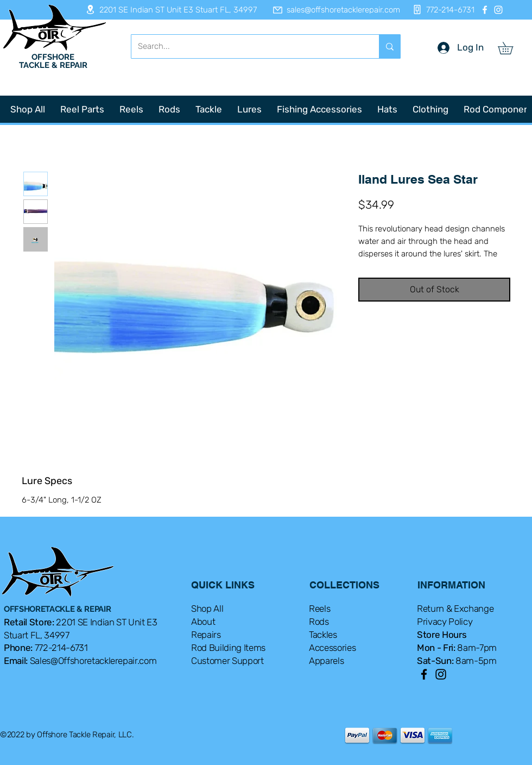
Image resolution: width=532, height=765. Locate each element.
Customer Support (227, 661)
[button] (511, 48)
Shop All (207, 609)
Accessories (332, 648)
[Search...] (247, 46)
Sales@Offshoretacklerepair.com (93, 661)
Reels (319, 609)
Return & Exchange (455, 609)
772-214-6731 (61, 648)
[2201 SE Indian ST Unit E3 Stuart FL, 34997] (168, 10)
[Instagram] (498, 10)
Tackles (323, 635)
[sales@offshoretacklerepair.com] (331, 10)
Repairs (206, 635)
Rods (319, 622)
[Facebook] (485, 10)
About (203, 622)
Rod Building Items (228, 648)
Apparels (326, 661)
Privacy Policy (445, 622)
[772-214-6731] (441, 10)
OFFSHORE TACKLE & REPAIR (53, 61)
